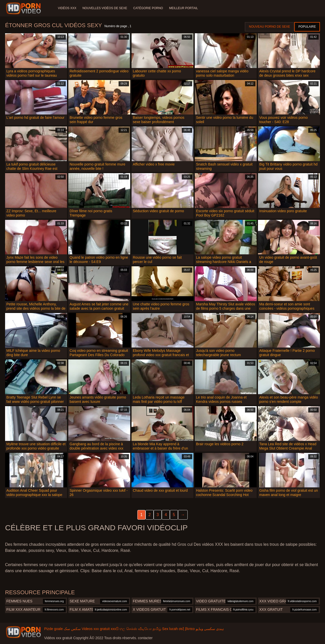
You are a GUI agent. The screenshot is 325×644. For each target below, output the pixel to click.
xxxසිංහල (118, 629)
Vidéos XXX (67, 8)
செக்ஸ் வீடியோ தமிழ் (144, 629)
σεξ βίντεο (187, 629)
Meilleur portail (184, 8)
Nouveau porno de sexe (269, 27)
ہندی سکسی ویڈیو (210, 629)
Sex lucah (170, 629)
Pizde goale (53, 629)
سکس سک (72, 629)
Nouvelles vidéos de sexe (105, 8)
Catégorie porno (148, 8)
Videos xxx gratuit (96, 629)
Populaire (307, 27)
